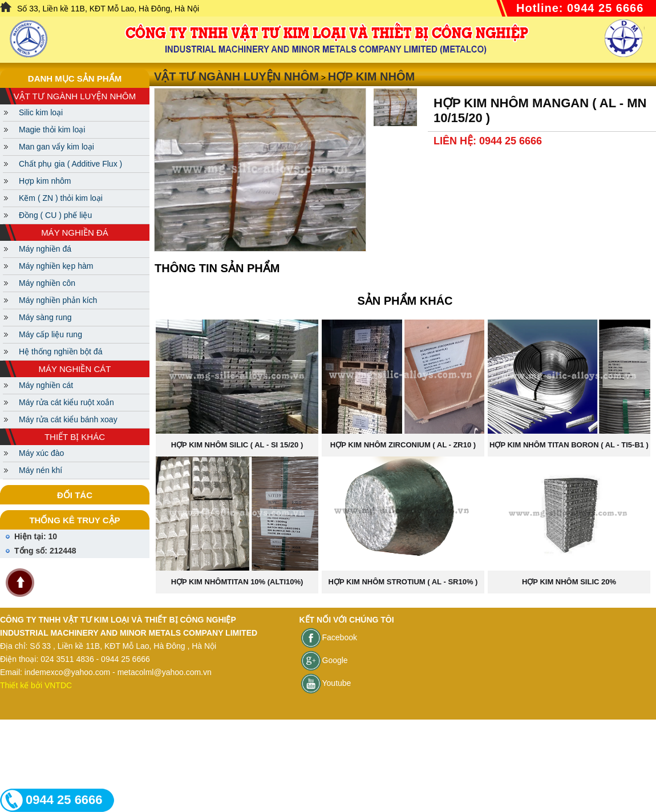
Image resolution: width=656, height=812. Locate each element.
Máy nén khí (41, 470)
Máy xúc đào (41, 453)
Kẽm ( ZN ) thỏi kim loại (61, 198)
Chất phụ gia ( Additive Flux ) (70, 164)
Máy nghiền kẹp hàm (56, 266)
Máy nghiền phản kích (58, 300)
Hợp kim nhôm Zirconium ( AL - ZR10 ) (403, 445)
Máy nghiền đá (45, 249)
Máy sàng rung (45, 317)
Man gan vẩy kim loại (56, 147)
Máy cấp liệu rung (50, 334)
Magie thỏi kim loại (52, 130)
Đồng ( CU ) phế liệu (55, 215)
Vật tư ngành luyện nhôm (236, 76)
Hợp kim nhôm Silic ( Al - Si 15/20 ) (237, 445)
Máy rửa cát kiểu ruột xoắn (66, 402)
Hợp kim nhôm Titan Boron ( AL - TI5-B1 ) (569, 445)
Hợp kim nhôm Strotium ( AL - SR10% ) (403, 582)
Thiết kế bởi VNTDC (36, 685)
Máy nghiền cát (46, 385)
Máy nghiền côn (47, 283)
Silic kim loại (41, 112)
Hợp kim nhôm (45, 181)
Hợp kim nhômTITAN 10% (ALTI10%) (237, 582)
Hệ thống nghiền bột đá (60, 352)
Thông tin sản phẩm (217, 268)
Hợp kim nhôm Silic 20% (569, 582)
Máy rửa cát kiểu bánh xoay (68, 419)
